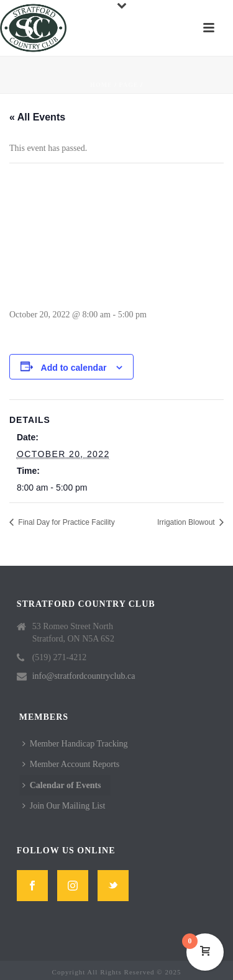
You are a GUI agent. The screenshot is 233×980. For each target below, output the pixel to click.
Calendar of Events (62, 785)
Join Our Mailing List (64, 806)
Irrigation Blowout (187, 522)
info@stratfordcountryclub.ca (84, 676)
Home (101, 85)
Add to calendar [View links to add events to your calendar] (74, 368)
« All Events (37, 117)
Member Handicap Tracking (75, 744)
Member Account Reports (71, 764)
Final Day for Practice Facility (66, 522)
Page (129, 85)
